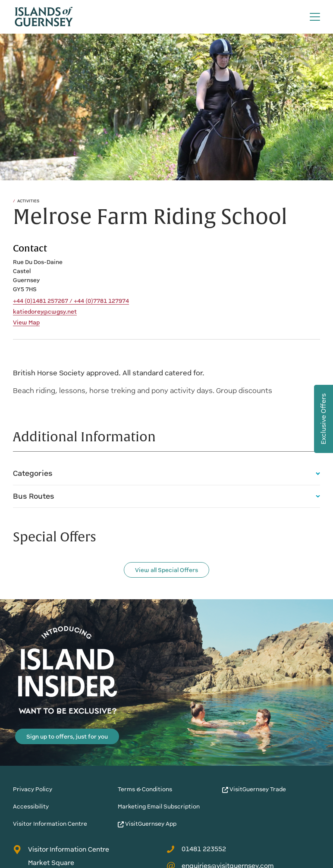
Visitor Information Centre (50, 824)
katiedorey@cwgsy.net (45, 312)
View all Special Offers (166, 570)
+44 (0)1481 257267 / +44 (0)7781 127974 (71, 301)
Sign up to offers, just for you (67, 737)
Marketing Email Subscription (159, 807)
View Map (26, 323)
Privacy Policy (33, 789)
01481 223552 (196, 849)
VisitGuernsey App (147, 824)
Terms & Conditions (145, 789)
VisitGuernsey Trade (254, 789)
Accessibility (31, 807)
